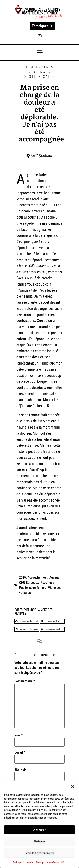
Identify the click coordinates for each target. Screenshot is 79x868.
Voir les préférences (39, 853)
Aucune (54, 578)
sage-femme (38, 588)
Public (23, 588)
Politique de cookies (23, 863)
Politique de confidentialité (50, 863)
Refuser (40, 841)
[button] (73, 787)
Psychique (47, 583)
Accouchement (38, 578)
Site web (20, 770)
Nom (19, 735)
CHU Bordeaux (29, 583)
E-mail (20, 752)
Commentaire (25, 681)
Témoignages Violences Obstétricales (39, 72)
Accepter (39, 830)
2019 (23, 578)
